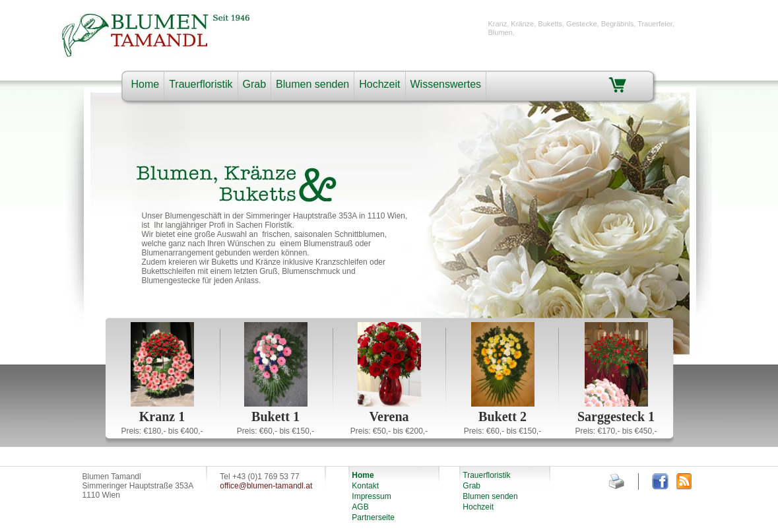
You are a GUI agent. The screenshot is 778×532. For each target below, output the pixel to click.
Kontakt (365, 486)
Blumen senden (312, 84)
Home (146, 84)
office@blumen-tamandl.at (266, 486)
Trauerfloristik (201, 84)
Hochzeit (379, 84)
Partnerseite (373, 517)
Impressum (371, 496)
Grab (255, 84)
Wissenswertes (446, 84)
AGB (360, 507)
